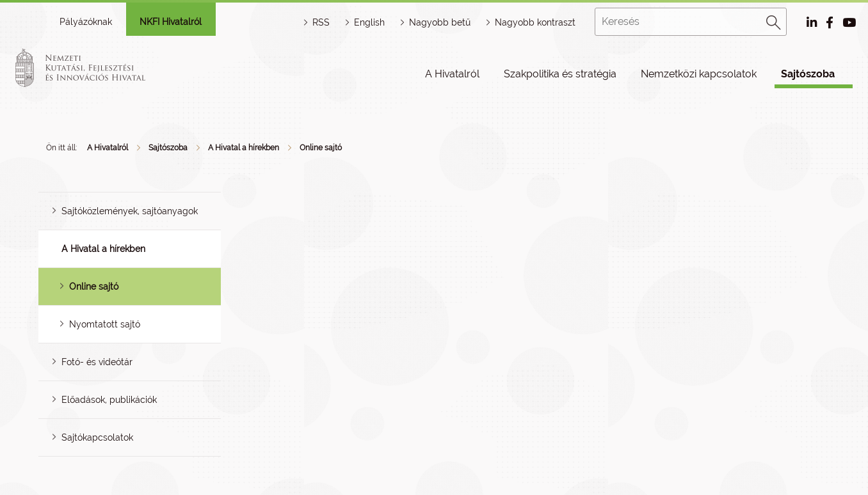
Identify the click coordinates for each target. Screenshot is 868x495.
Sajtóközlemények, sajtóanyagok (130, 211)
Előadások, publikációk (109, 400)
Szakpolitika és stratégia (560, 74)
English (369, 22)
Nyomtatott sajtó (105, 324)
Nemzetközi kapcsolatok (699, 74)
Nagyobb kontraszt (535, 22)
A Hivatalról (452, 74)
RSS (321, 22)
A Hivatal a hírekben (244, 148)
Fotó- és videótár (97, 362)
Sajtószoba (808, 74)
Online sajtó (321, 148)
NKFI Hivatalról (171, 22)
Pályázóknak (86, 22)
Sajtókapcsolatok (97, 437)
